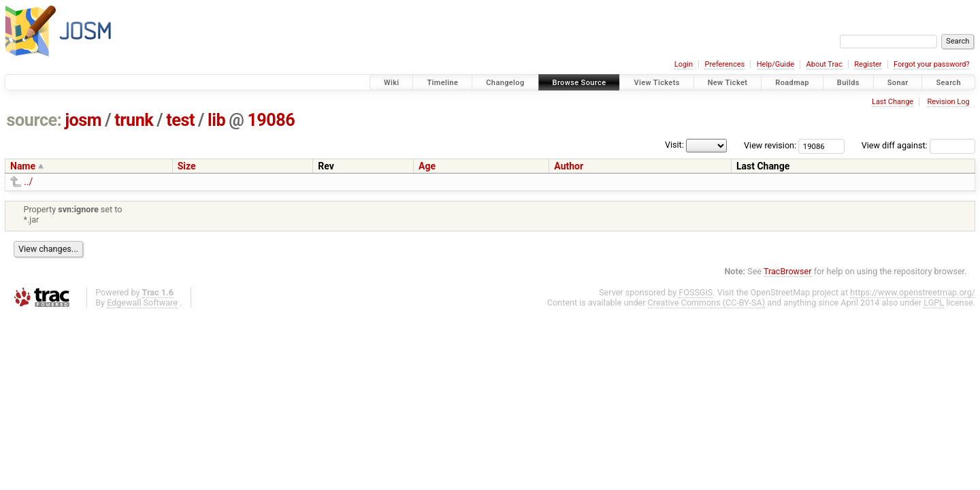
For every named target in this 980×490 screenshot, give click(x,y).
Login (684, 64)
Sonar (898, 83)
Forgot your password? (932, 64)
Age (427, 166)
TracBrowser (788, 271)
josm (83, 120)
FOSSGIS (696, 292)
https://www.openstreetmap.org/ (913, 292)
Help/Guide (775, 64)
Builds (848, 83)
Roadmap (792, 83)
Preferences (724, 64)
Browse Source (579, 83)
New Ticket (728, 83)
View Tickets (656, 83)
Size (187, 166)
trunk (134, 120)
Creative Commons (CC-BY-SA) (707, 303)
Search (948, 83)
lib (216, 120)
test (180, 120)
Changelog (505, 83)
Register (868, 64)
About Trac (824, 64)
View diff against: (918, 145)
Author (569, 166)
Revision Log (948, 102)
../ (28, 182)
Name (23, 166)
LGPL (934, 303)
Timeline (442, 83)
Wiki (392, 83)
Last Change (893, 102)
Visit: (674, 145)
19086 (271, 120)
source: (34, 120)
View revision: (770, 145)
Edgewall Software (142, 303)
